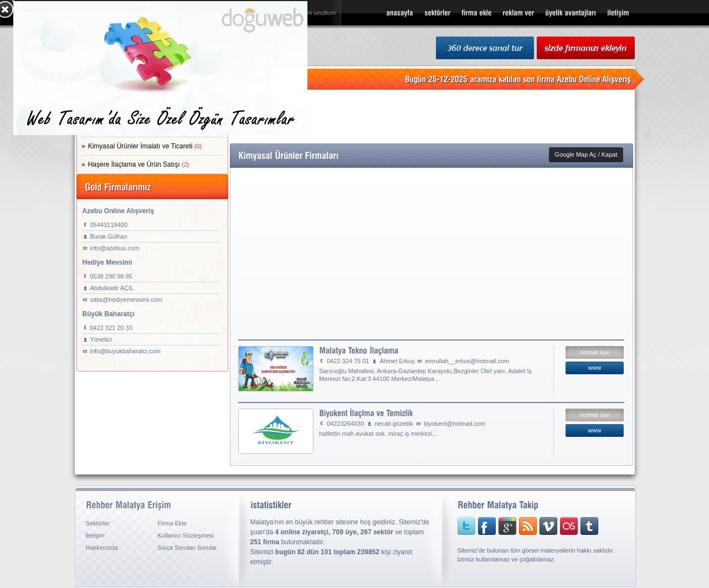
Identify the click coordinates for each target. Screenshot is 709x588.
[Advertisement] (431, 116)
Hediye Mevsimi (107, 262)
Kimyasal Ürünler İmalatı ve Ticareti (145, 146)
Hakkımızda (102, 548)
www (595, 368)
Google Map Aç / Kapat (586, 154)
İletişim (95, 535)
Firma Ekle (173, 523)
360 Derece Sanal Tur (485, 48)
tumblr (580, 526)
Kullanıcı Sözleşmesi (186, 535)
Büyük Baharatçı (109, 314)
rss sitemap (523, 526)
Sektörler (98, 523)
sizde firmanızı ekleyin (586, 48)
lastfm (561, 526)
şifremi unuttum (315, 13)
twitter (466, 526)
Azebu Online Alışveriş (119, 211)
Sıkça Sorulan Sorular (187, 548)
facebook (485, 526)
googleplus (504, 526)
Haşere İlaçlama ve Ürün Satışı (139, 164)
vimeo (542, 526)
